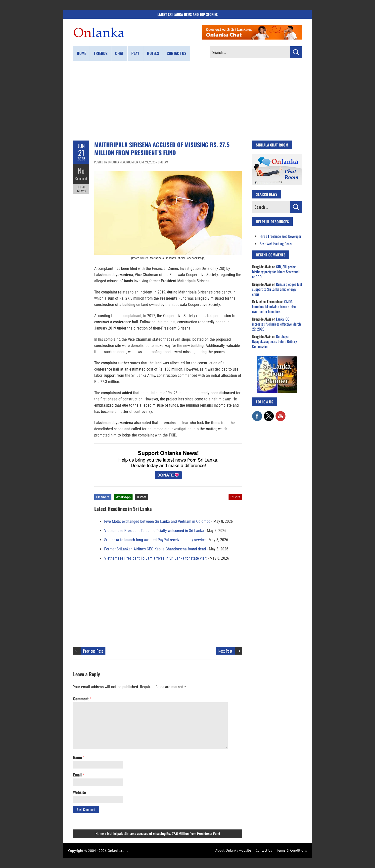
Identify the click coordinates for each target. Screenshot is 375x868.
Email (78, 775)
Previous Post (93, 651)
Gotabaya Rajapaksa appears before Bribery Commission (275, 341)
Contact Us (264, 850)
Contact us (176, 53)
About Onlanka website (233, 850)
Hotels (153, 53)
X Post (142, 497)
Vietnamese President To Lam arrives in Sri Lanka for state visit (155, 558)
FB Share (103, 497)
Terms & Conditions (292, 850)
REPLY (235, 497)
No (81, 170)
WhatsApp (123, 497)
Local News (81, 189)
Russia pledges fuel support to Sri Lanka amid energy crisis (277, 289)
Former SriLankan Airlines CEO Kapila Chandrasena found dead (155, 549)
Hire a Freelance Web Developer (281, 236)
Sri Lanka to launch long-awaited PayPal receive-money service (155, 540)
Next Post (225, 651)
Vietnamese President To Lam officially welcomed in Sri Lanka (154, 531)
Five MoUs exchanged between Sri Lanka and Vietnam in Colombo (157, 521)
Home (81, 53)
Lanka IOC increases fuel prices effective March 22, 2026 (277, 324)
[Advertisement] (187, 101)
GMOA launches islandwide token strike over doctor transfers (274, 306)
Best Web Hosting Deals (276, 243)
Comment (81, 178)
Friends (101, 53)
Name (79, 757)
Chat (119, 53)
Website (80, 792)
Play (135, 53)
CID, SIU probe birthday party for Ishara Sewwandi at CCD (276, 272)
